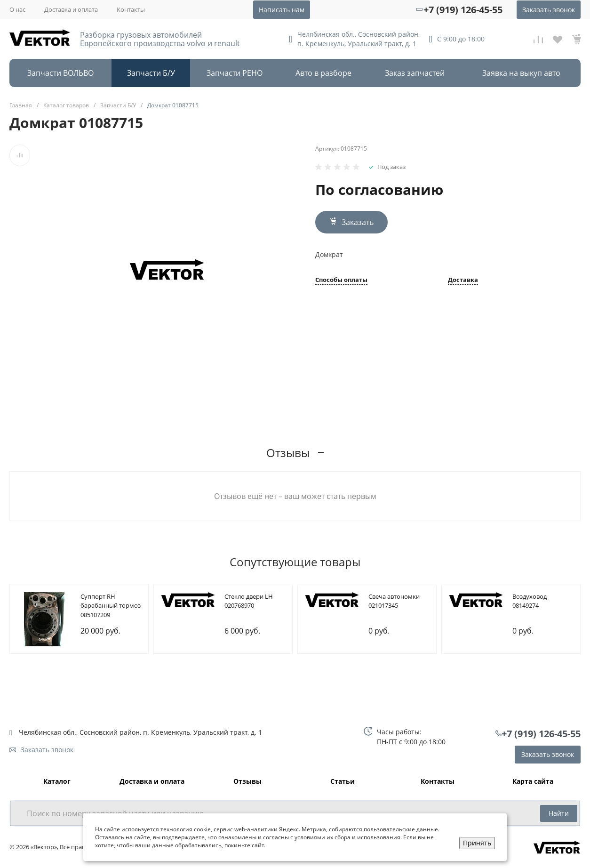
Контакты (131, 9)
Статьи (343, 782)
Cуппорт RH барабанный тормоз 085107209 (111, 606)
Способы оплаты (341, 280)
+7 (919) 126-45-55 (463, 10)
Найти (559, 813)
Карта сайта (533, 782)
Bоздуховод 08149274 (530, 601)
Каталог (57, 782)
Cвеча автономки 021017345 (394, 601)
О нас (17, 9)
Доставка (463, 280)
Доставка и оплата (71, 9)
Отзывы (247, 782)
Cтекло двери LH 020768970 (249, 601)
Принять (477, 843)
